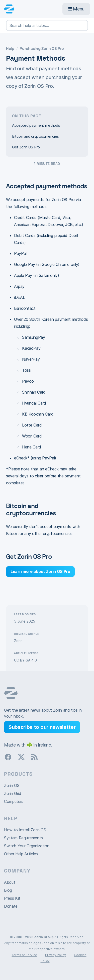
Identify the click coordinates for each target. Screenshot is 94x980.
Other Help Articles (21, 854)
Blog (8, 890)
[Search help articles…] (47, 25)
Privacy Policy (56, 955)
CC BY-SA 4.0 (25, 660)
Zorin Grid (13, 793)
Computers (14, 801)
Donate (11, 906)
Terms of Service (24, 955)
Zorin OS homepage (11, 693)
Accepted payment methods (36, 125)
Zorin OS (12, 785)
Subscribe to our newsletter (42, 727)
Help (10, 49)
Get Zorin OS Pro (26, 147)
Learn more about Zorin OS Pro (40, 571)
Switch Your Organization (27, 846)
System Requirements (23, 838)
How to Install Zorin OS (25, 830)
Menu (76, 9)
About (10, 882)
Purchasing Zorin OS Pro (42, 49)
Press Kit (12, 898)
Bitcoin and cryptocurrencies (35, 136)
